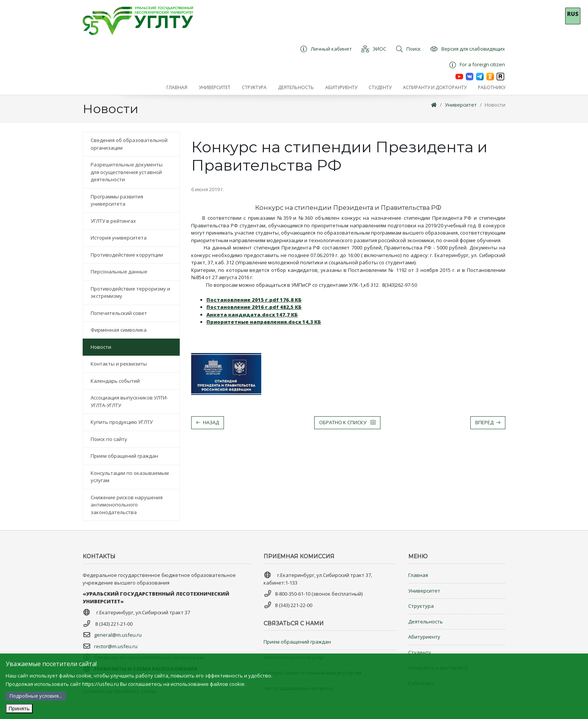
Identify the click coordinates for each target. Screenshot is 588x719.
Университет (461, 105)
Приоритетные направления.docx (264, 322)
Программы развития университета (117, 200)
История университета (119, 238)
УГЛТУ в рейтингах (113, 221)
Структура (421, 606)
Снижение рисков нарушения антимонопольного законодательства (127, 505)
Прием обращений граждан (124, 456)
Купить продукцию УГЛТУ (122, 422)
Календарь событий (115, 381)
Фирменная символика (119, 330)
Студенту (420, 652)
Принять (19, 708)
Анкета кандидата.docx (252, 315)
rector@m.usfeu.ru (116, 646)
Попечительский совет (119, 313)
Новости (495, 105)
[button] (215, 88)
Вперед (488, 422)
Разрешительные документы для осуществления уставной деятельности (127, 172)
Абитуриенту (424, 637)
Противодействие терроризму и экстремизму (130, 292)
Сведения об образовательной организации (129, 144)
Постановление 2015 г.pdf (254, 300)
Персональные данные (119, 272)
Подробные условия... (36, 696)
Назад (208, 422)
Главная (418, 575)
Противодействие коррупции (127, 255)
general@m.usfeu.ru (118, 635)
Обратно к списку (347, 422)
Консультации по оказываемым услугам (130, 477)
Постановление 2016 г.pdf (254, 307)
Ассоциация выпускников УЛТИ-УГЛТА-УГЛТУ (129, 401)
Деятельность (426, 622)
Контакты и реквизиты (119, 364)
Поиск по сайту (109, 439)
